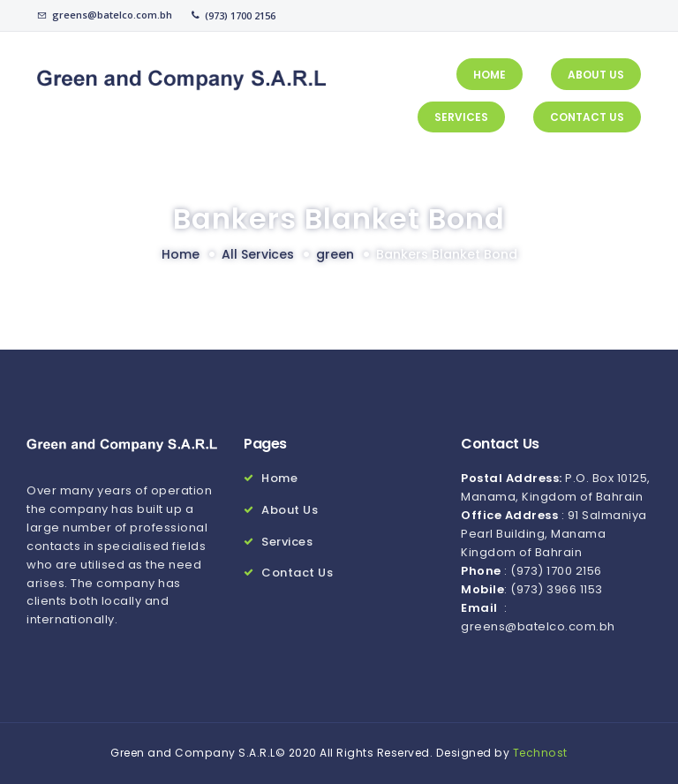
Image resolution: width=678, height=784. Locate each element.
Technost (540, 753)
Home (181, 255)
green (335, 255)
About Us (290, 510)
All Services (258, 254)
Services (287, 542)
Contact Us (297, 573)
